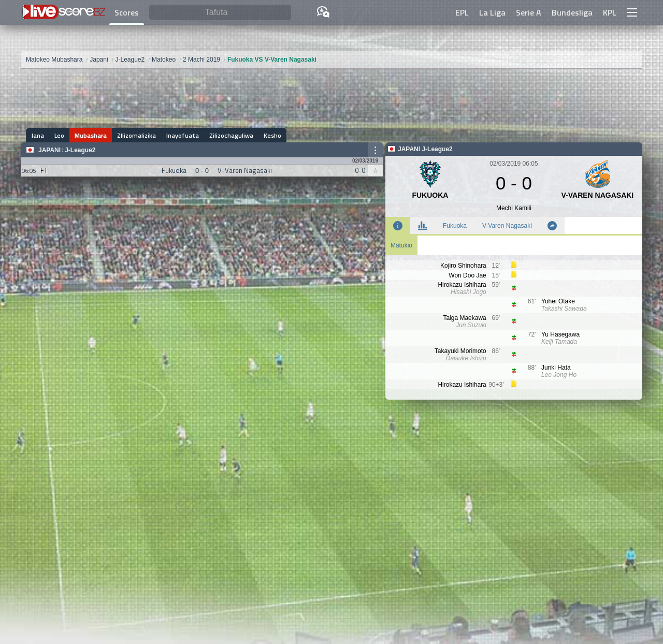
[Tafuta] (220, 13)
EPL (462, 12)
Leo (59, 135)
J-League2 (80, 150)
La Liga (492, 12)
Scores (127, 12)
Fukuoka (455, 226)
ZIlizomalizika (136, 135)
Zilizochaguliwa (231, 135)
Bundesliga (572, 12)
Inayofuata (183, 135)
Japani (49, 150)
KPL (610, 12)
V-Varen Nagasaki (507, 226)
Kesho (272, 135)
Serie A (529, 12)
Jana (38, 135)
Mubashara (91, 135)
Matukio (401, 245)
